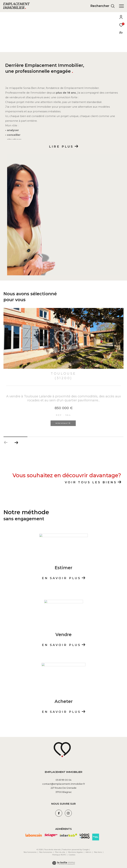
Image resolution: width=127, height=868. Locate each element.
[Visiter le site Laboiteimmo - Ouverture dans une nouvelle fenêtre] (64, 859)
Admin (89, 851)
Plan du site (60, 851)
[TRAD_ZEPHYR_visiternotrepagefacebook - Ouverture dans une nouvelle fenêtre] (59, 812)
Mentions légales (76, 851)
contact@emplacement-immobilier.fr (64, 783)
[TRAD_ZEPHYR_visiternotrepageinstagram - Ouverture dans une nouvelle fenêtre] (68, 812)
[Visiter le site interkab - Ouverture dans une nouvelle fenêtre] (69, 834)
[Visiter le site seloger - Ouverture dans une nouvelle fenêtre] (51, 834)
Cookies (72, 853)
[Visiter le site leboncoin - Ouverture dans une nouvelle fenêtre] (34, 834)
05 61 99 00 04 (64, 778)
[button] (16, 441)
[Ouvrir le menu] (121, 6)
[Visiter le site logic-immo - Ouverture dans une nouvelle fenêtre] (85, 835)
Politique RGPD (59, 853)
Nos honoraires (30, 851)
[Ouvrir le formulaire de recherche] (103, 6)
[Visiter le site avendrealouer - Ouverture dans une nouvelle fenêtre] (96, 836)
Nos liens (98, 851)
